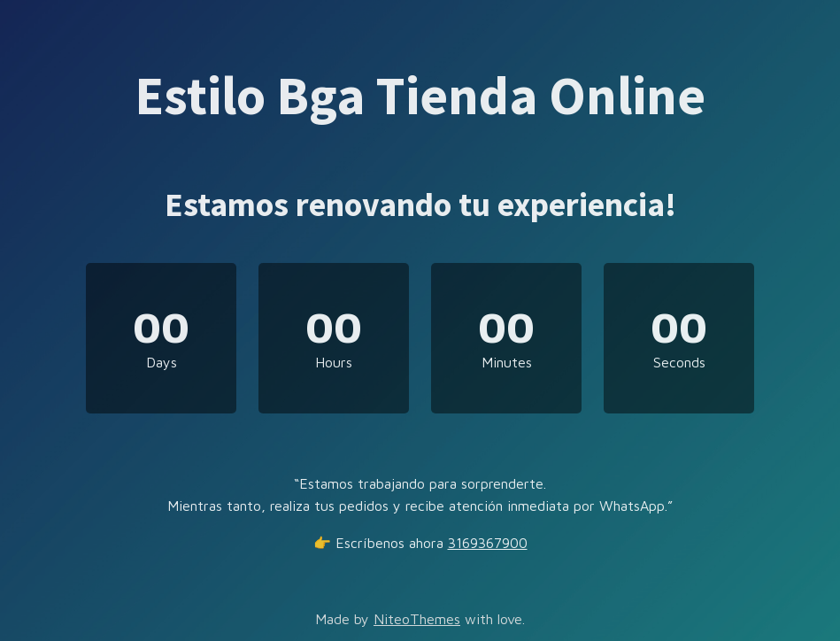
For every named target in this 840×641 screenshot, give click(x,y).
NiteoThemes (417, 619)
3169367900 (488, 543)
